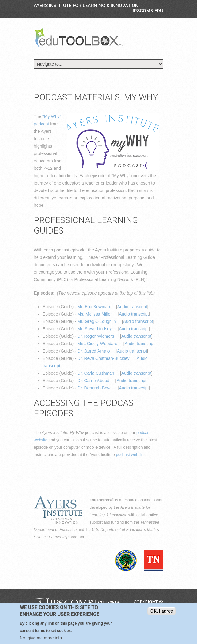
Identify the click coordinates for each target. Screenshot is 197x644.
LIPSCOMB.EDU (147, 11)
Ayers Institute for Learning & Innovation (86, 6)
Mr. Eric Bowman (94, 307)
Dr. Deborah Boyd (95, 388)
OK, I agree (162, 613)
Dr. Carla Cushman (96, 373)
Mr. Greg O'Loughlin (97, 321)
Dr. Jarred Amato (94, 351)
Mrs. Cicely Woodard (98, 344)
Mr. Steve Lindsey (95, 329)
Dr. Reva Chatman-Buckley (104, 358)
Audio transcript (132, 307)
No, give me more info (41, 640)
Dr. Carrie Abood (94, 381)
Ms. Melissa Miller (95, 314)
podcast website (130, 455)
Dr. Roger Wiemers (96, 336)
